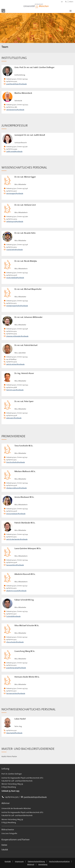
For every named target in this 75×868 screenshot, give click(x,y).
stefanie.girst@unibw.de (15, 221)
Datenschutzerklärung (36, 861)
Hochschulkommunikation (59, 861)
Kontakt (8, 861)
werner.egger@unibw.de (15, 193)
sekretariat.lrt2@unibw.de (15, 110)
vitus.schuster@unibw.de (15, 642)
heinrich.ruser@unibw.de (15, 390)
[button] (71, 11)
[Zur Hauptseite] (3, 11)
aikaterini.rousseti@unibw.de (16, 591)
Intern (71, 2)
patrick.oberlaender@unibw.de (17, 539)
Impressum (19, 861)
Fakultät (5, 849)
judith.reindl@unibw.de (14, 151)
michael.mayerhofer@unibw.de (17, 306)
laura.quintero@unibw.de (15, 565)
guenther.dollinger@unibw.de (16, 84)
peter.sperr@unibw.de (14, 418)
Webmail (31, 864)
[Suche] (66, 2)
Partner (4, 845)
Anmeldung (43, 864)
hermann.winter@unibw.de (16, 693)
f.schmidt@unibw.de (13, 616)
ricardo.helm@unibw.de (14, 250)
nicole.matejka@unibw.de (15, 278)
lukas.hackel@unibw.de (14, 733)
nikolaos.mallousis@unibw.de (16, 488)
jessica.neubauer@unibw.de (16, 514)
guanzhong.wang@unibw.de (16, 668)
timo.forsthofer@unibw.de (16, 462)
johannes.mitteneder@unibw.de (17, 336)
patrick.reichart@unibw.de (15, 364)
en (62, 2)
